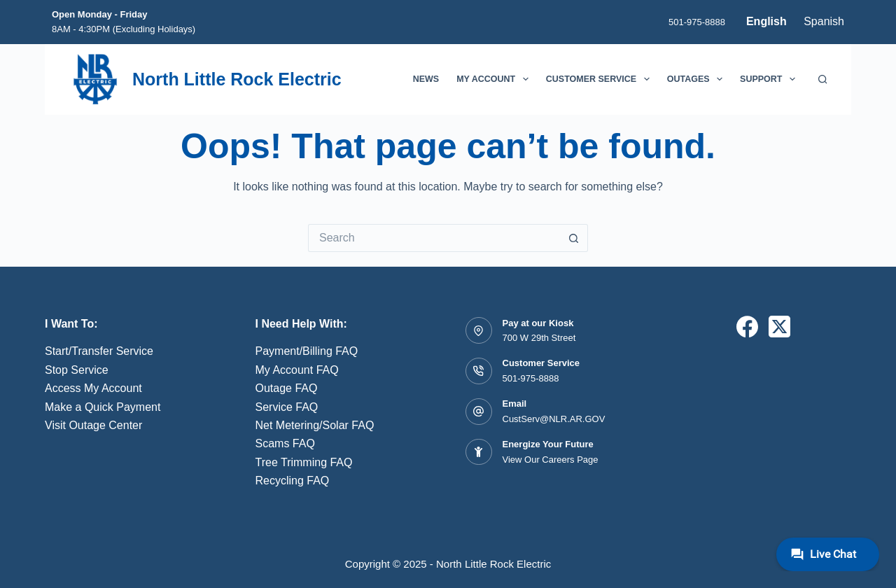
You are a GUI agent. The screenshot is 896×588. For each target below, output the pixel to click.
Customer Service (601, 79)
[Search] (823, 79)
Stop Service (77, 370)
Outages (698, 79)
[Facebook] (747, 327)
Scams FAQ (285, 443)
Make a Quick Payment (103, 407)
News (426, 79)
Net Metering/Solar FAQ (315, 425)
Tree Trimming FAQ (304, 462)
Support (770, 79)
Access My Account (93, 388)
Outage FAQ (287, 388)
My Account (495, 79)
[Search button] (574, 238)
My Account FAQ (297, 370)
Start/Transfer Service (99, 351)
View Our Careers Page (551, 460)
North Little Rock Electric (237, 79)
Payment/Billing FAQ (307, 351)
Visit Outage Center (93, 425)
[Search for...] (434, 238)
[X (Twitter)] (779, 327)
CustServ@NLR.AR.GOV (554, 419)
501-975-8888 (697, 22)
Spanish (824, 21)
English (766, 21)
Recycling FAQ (293, 481)
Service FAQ (287, 407)
